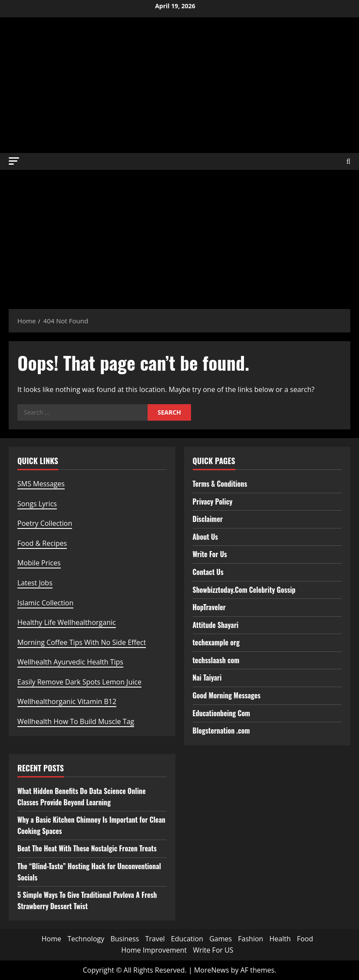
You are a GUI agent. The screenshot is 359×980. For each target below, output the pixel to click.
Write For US (213, 950)
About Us (206, 537)
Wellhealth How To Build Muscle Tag (76, 721)
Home (51, 939)
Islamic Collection (45, 603)
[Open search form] (348, 161)
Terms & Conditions (220, 484)
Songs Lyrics (37, 504)
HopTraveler (209, 607)
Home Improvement (154, 950)
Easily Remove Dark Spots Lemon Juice (79, 682)
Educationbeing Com (222, 713)
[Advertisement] (179, 235)
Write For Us (210, 554)
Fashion (250, 939)
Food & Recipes (42, 543)
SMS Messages (41, 484)
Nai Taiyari (207, 678)
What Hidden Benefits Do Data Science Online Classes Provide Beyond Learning (82, 797)
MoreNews (212, 970)
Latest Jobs (35, 583)
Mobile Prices (39, 563)
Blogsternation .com (221, 731)
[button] (14, 161)
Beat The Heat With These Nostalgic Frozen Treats (87, 848)
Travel (155, 939)
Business (125, 939)
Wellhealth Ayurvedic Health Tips (70, 662)
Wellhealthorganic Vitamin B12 (67, 701)
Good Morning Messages (227, 695)
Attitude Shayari (216, 625)
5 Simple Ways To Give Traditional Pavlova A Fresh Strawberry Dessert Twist (87, 900)
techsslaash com (216, 660)
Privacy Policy (213, 502)
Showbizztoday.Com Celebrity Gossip (244, 590)
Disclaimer (208, 519)
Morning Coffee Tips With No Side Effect (82, 642)
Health (280, 939)
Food (305, 939)
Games (221, 939)
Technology (86, 939)
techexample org (216, 642)
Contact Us (208, 572)
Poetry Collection (45, 523)
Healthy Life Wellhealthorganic (67, 622)
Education (187, 939)
